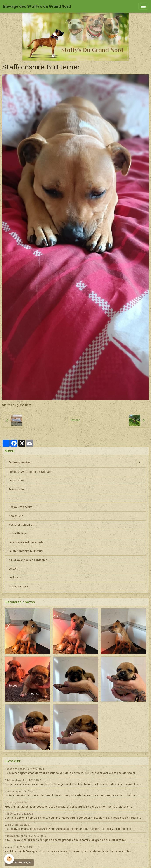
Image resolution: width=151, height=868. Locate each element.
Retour (75, 420)
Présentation (17, 490)
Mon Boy (14, 498)
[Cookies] (9, 859)
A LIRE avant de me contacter (28, 560)
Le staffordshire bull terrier (26, 551)
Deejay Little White (21, 507)
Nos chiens (16, 516)
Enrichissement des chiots (26, 542)
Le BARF (14, 569)
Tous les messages (19, 862)
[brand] (37, 6)
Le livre (13, 578)
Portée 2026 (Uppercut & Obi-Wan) (31, 472)
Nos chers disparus (21, 525)
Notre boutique (18, 586)
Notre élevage (18, 533)
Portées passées (20, 462)
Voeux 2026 (16, 481)
